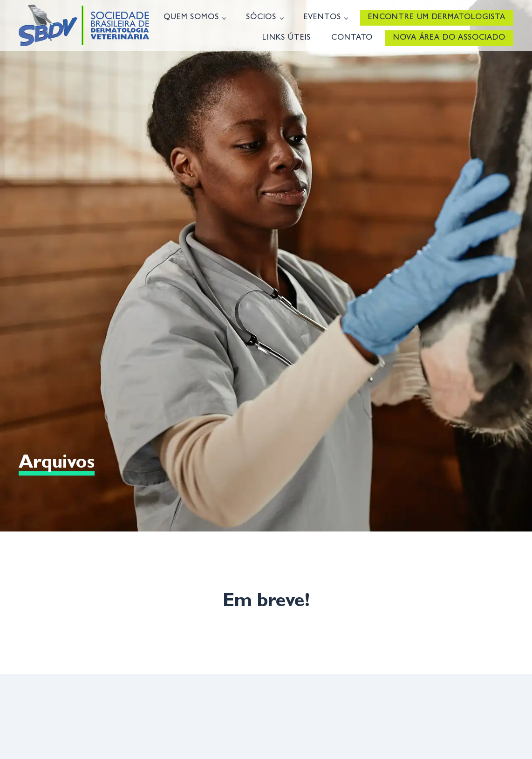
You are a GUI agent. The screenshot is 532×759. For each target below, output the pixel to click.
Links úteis (286, 38)
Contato (352, 38)
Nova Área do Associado (449, 38)
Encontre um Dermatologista (437, 17)
